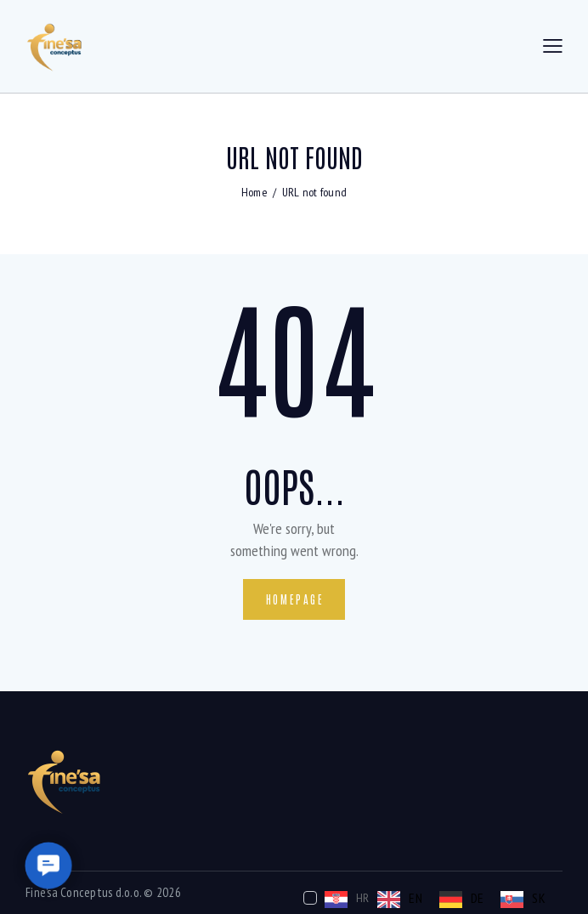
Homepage (295, 599)
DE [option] (478, 898)
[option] (400, 900)
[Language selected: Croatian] (429, 898)
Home (254, 192)
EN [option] (416, 898)
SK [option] (539, 898)
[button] (48, 865)
